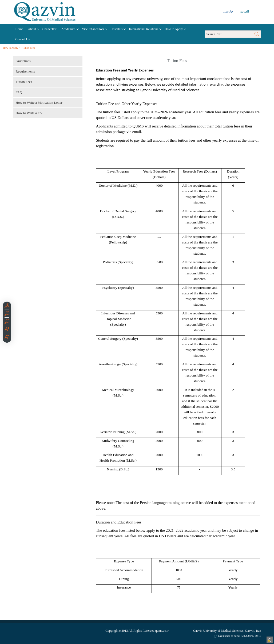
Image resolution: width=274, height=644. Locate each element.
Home (19, 29)
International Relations (144, 29)
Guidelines (23, 61)
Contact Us (23, 39)
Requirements (25, 71)
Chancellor (49, 29)
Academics (68, 29)
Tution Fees (28, 48)
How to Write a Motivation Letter (39, 103)
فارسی (228, 11)
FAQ (19, 92)
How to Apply (174, 29)
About (32, 29)
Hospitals (116, 29)
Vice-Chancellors (93, 29)
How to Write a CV (29, 113)
